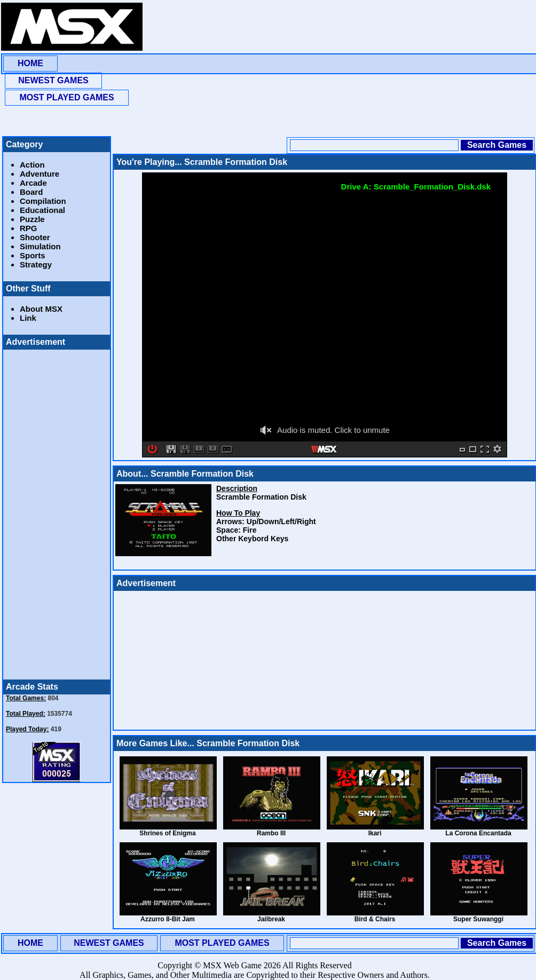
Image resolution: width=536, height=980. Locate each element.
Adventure (40, 174)
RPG (29, 228)
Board (31, 192)
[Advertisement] (223, 69)
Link (28, 318)
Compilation (43, 201)
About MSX (41, 309)
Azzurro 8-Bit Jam (168, 919)
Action (32, 165)
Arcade (33, 183)
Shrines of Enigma (167, 833)
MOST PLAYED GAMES (66, 97)
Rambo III (271, 833)
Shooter (35, 237)
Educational (42, 210)
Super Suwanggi (478, 919)
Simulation (40, 246)
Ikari (375, 833)
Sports (33, 255)
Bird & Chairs (375, 919)
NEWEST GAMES (53, 80)
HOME (30, 63)
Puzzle (32, 219)
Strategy (36, 264)
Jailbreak (271, 919)
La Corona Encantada (478, 833)
